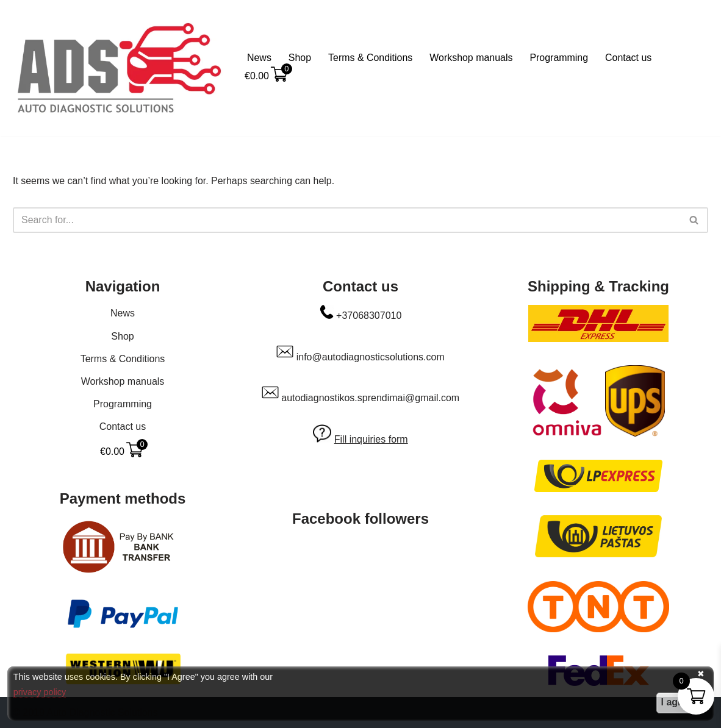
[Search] (347, 220)
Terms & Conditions (371, 58)
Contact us (630, 58)
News (259, 58)
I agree (677, 702)
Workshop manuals (472, 58)
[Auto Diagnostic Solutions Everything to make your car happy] (120, 68)
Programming (560, 58)
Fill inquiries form (371, 439)
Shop (300, 58)
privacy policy (40, 692)
